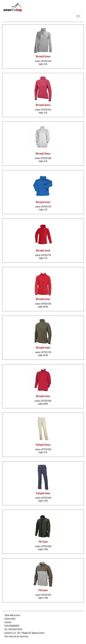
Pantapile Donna (43, 445)
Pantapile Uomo (43, 493)
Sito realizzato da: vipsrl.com (16, 636)
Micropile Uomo (43, 299)
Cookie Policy (10, 619)
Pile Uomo (43, 542)
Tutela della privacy (12, 615)
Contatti (8, 622)
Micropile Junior (43, 202)
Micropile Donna (43, 56)
